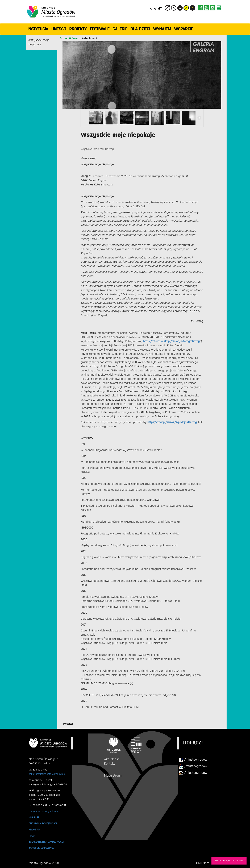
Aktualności (89, 38)
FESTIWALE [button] (100, 29)
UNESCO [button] (59, 29)
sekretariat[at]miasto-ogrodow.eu (47, 774)
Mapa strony (113, 776)
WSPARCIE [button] (184, 29)
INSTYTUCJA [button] (38, 29)
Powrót (68, 724)
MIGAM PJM (34, 830)
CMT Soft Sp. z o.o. (209, 863)
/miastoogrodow (193, 760)
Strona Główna (69, 38)
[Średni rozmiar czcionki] (155, 8)
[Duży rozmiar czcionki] (160, 8)
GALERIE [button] (120, 29)
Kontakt (109, 764)
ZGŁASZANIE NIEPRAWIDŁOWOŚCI (46, 842)
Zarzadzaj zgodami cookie (229, 861)
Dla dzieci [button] (140, 29)
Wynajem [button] (162, 29)
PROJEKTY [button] (78, 29)
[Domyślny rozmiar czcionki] (151, 8)
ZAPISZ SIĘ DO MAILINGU (41, 848)
